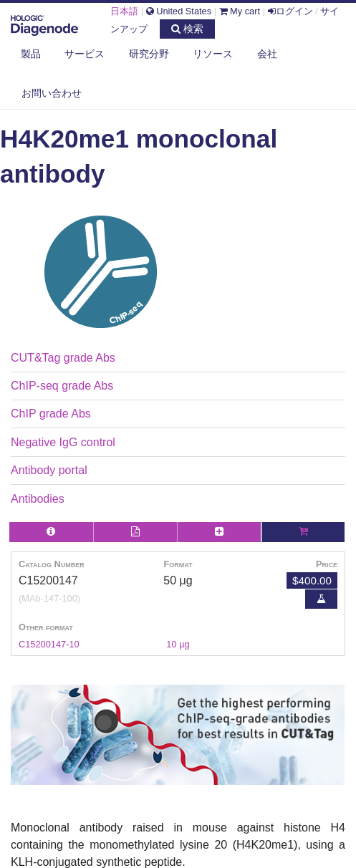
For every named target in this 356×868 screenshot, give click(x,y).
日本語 (124, 11)
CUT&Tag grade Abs (63, 358)
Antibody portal (49, 470)
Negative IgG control (63, 442)
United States (179, 11)
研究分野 (149, 54)
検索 (187, 29)
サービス (85, 54)
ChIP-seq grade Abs (62, 386)
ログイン (290, 11)
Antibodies (38, 499)
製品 (31, 54)
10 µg (178, 644)
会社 (267, 54)
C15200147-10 (49, 644)
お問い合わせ (52, 93)
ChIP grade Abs (51, 414)
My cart (240, 11)
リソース (213, 54)
